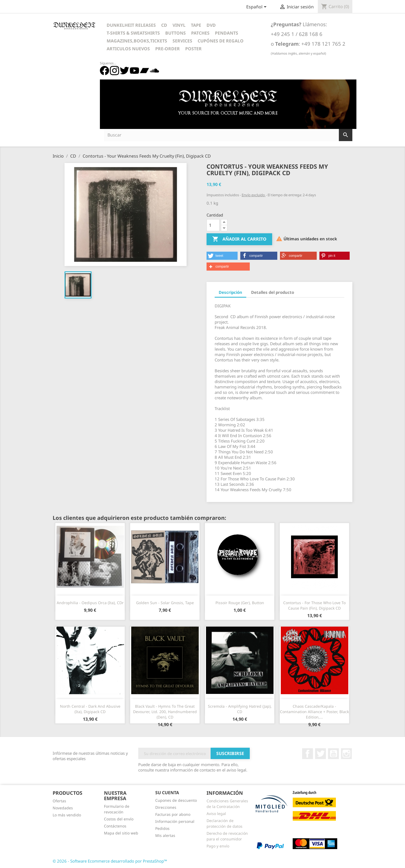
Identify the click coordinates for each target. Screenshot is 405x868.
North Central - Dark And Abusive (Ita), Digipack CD (90, 709)
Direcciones (166, 807)
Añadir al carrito (239, 239)
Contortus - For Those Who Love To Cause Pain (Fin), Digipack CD (314, 605)
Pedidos (162, 828)
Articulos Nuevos (128, 49)
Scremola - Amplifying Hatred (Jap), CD (240, 709)
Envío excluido (254, 195)
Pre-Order (168, 49)
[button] (222, 256)
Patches (200, 33)
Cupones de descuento (176, 800)
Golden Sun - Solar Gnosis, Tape (165, 603)
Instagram (346, 754)
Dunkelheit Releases (131, 25)
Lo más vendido (67, 815)
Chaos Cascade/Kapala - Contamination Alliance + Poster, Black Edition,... (314, 712)
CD (164, 25)
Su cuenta (167, 793)
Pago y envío (218, 846)
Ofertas (59, 801)
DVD (211, 25)
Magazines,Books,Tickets (137, 41)
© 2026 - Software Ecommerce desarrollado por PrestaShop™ (110, 861)
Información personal (175, 821)
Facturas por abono (173, 814)
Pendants (227, 33)
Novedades (63, 808)
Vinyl (179, 25)
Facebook (308, 754)
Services (182, 41)
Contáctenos (115, 826)
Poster (193, 49)
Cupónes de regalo (221, 41)
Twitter (320, 754)
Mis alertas (165, 835)
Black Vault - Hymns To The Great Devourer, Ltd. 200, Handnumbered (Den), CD (165, 712)
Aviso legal (216, 814)
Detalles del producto (273, 292)
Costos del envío (119, 819)
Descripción (230, 292)
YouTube (333, 754)
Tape (196, 25)
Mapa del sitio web (121, 833)
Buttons (175, 33)
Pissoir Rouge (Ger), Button (240, 603)
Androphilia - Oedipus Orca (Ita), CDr (90, 603)
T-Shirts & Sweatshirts (133, 33)
